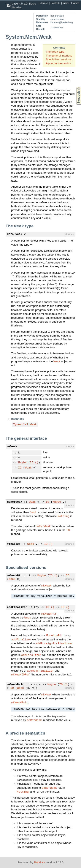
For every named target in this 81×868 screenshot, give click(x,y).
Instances (18, 419)
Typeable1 (21, 425)
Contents (55, 3)
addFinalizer (17, 607)
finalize (14, 544)
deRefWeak (15, 502)
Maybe (22, 463)
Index (66, 3)
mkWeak (12, 447)
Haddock (40, 862)
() (37, 463)
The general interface (59, 56)
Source (44, 3)
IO (32, 463)
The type (55, 52)
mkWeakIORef (21, 674)
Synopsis (75, 87)
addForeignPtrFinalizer (54, 643)
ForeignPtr (55, 635)
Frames (75, 3)
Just (33, 512)
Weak (19, 234)
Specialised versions (59, 59)
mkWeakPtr (15, 576)
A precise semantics (58, 63)
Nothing (64, 516)
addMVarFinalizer (40, 671)
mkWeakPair (16, 685)
